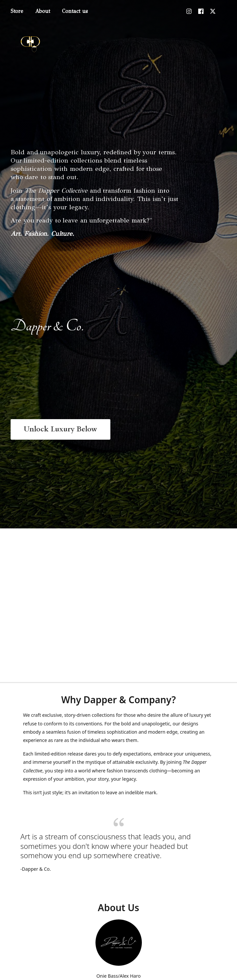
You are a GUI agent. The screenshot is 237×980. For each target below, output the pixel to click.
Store (17, 11)
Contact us (75, 11)
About (43, 11)
